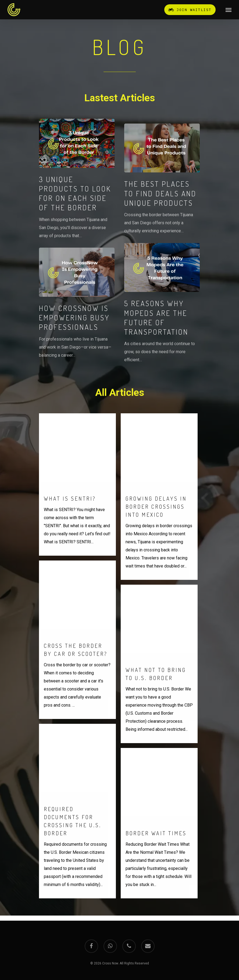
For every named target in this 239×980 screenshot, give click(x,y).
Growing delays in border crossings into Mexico (156, 526)
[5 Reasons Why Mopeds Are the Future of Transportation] (162, 304)
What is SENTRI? (70, 518)
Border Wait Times (156, 852)
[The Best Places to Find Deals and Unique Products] (162, 179)
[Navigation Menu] (229, 10)
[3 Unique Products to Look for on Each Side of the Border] (77, 179)
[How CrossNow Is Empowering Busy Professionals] (77, 303)
